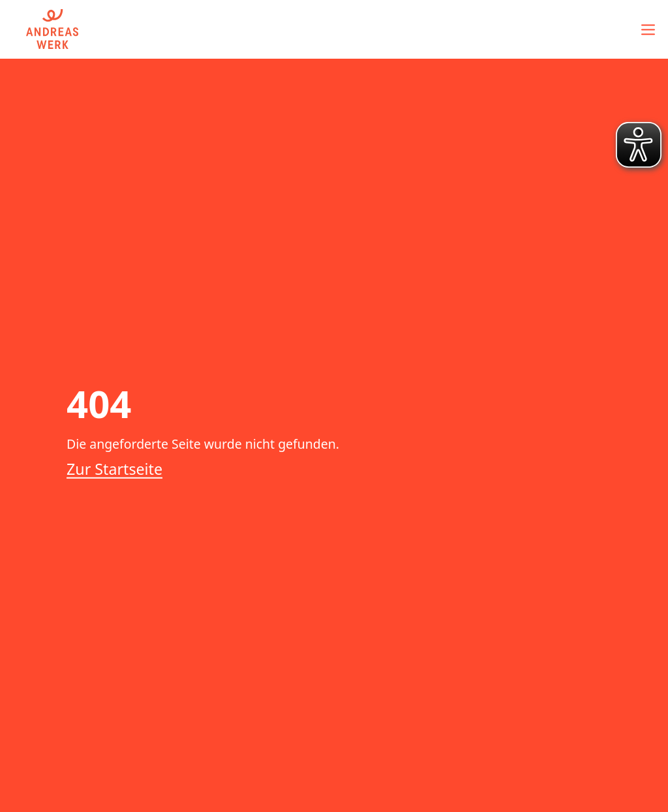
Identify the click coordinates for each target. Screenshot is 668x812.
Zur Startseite (114, 469)
